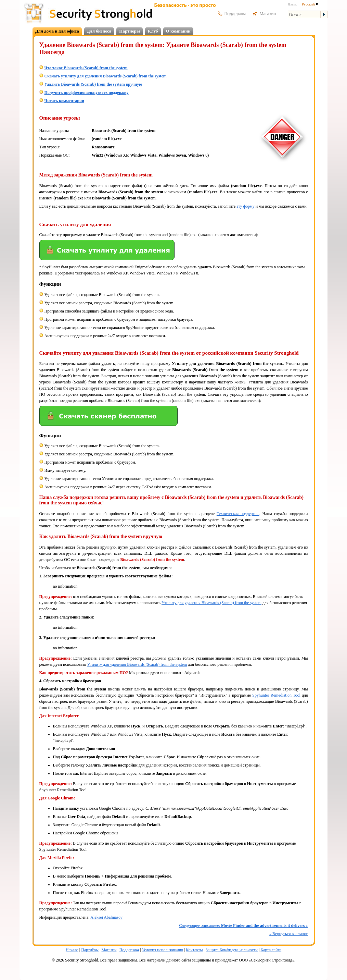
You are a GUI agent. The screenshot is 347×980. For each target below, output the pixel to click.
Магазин (109, 950)
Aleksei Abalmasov (106, 917)
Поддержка (129, 950)
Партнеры (130, 31)
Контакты (194, 950)
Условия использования (162, 950)
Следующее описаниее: (243, 926)
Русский (310, 4)
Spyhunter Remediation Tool (276, 695)
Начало (72, 950)
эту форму (245, 206)
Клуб (153, 31)
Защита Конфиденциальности (232, 950)
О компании (178, 31)
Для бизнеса (99, 31)
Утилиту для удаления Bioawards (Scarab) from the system (211, 603)
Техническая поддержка (238, 514)
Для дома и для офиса (57, 31)
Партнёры (90, 950)
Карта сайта (271, 950)
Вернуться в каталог (288, 934)
